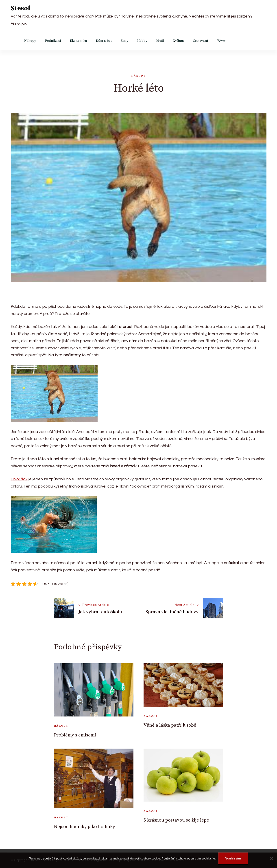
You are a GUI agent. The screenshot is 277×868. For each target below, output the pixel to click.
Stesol (20, 8)
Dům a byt (104, 41)
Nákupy (30, 41)
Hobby (142, 41)
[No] (271, 858)
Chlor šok (19, 479)
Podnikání (53, 41)
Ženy (124, 41)
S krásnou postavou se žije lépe (176, 820)
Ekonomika (79, 41)
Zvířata (178, 41)
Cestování (201, 41)
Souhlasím (233, 858)
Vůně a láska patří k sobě (170, 725)
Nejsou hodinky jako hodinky (84, 827)
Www (221, 41)
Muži (160, 41)
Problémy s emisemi (75, 735)
